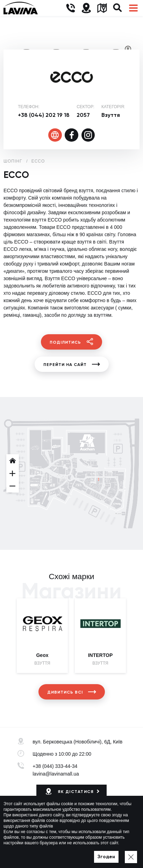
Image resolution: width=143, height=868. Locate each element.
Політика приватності (54, 853)
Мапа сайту (93, 853)
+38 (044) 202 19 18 (44, 115)
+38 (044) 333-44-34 (55, 766)
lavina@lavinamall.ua (56, 774)
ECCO (38, 161)
